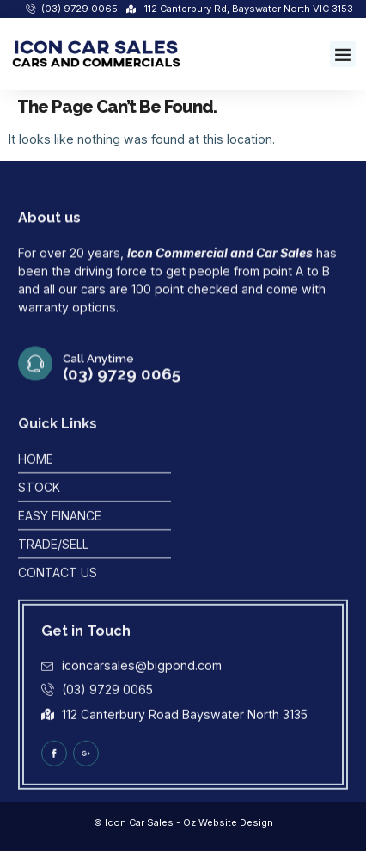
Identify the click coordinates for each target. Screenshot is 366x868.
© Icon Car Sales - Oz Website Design (183, 822)
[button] (343, 54)
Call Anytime (98, 375)
